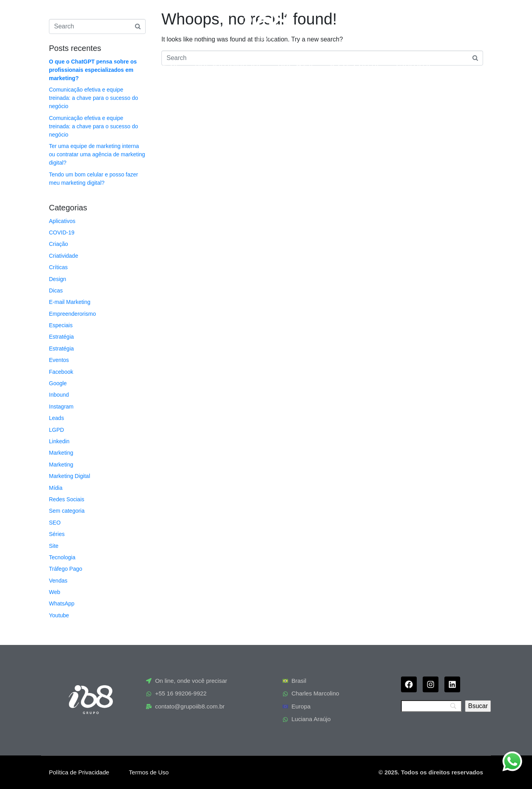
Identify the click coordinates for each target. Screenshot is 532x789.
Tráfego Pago (66, 569)
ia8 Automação (229, 65)
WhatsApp (62, 603)
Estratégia (61, 337)
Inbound (59, 395)
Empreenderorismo (72, 314)
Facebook (61, 372)
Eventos (59, 360)
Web (55, 592)
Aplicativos (62, 221)
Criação (58, 244)
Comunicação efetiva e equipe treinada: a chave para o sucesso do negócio (94, 98)
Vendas (58, 581)
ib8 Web (296, 65)
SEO (55, 523)
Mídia (56, 488)
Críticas (58, 267)
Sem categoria (67, 511)
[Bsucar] (478, 706)
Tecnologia (62, 557)
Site (54, 546)
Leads (56, 418)
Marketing (61, 453)
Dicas (56, 290)
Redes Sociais (67, 499)
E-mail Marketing (70, 302)
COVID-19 (62, 232)
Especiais (61, 325)
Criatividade (64, 256)
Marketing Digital (69, 476)
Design (58, 279)
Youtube (59, 615)
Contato (414, 65)
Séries (57, 534)
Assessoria (355, 65)
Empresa (160, 65)
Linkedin (59, 441)
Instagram (61, 407)
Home (112, 65)
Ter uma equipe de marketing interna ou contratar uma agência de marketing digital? (97, 154)
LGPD (56, 430)
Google (58, 383)
